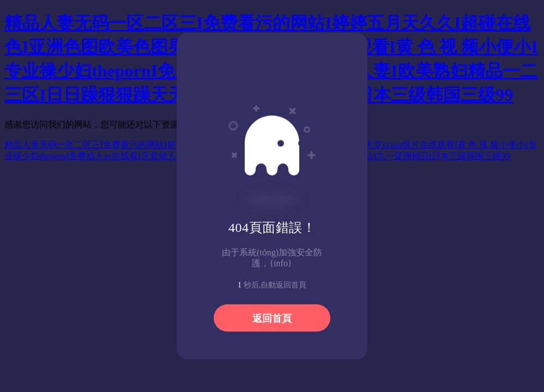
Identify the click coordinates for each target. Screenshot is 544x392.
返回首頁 (272, 318)
